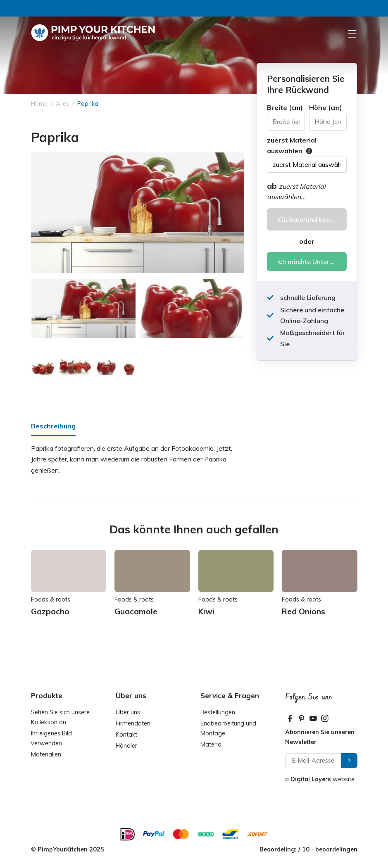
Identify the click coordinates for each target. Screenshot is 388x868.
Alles (62, 104)
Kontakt (126, 735)
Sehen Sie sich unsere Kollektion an (60, 717)
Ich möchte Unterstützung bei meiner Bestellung (312, 262)
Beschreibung (53, 426)
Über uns (128, 712)
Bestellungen (218, 712)
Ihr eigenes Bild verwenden (51, 738)
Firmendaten (133, 723)
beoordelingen (336, 849)
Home (39, 104)
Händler (126, 746)
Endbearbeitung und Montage (228, 728)
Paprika (88, 104)
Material (212, 744)
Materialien (46, 754)
